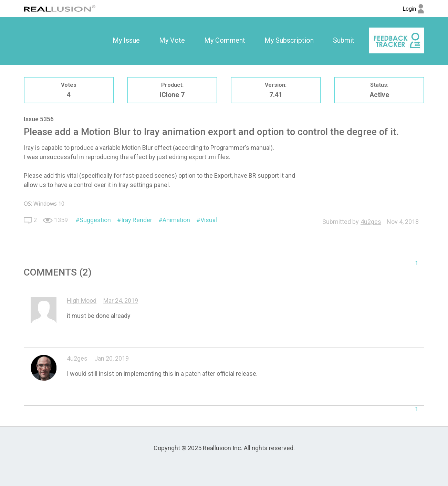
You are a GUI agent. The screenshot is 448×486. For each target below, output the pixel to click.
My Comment (225, 40)
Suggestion (95, 220)
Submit (344, 40)
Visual (209, 220)
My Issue (126, 40)
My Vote (172, 40)
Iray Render (137, 220)
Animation (176, 220)
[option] (126, 41)
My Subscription (289, 40)
